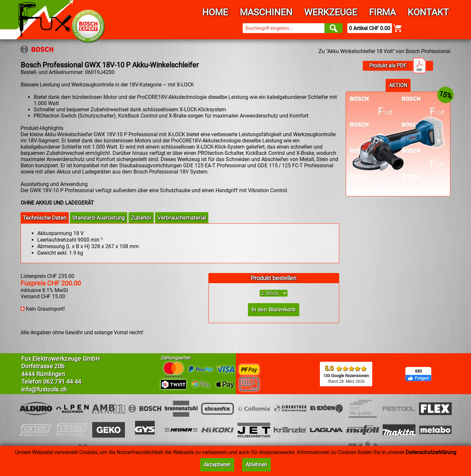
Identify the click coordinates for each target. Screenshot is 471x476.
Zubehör (141, 218)
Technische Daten (45, 218)
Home (215, 12)
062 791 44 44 (62, 382)
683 (419, 371)
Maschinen (266, 12)
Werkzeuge (331, 12)
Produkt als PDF (398, 66)
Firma (382, 12)
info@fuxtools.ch (44, 389)
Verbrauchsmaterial (182, 218)
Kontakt (428, 12)
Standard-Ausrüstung (99, 218)
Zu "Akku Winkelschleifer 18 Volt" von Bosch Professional (384, 51)
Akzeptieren (217, 465)
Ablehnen (256, 465)
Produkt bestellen (274, 278)
